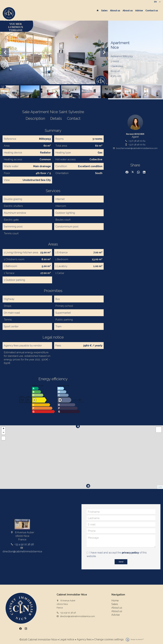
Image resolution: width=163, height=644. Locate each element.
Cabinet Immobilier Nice (72, 595)
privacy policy (130, 553)
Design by (137, 639)
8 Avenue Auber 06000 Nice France (66, 604)
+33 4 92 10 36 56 (24, 544)
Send (121, 562)
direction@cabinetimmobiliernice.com (25, 551)
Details (56, 118)
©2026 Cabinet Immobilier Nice (38, 640)
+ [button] (4, 429)
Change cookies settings (109, 639)
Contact (74, 118)
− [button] (4, 433)
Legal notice (67, 639)
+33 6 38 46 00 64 (137, 141)
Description (35, 118)
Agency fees (84, 639)
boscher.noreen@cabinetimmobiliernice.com (137, 148)
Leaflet (160, 487)
